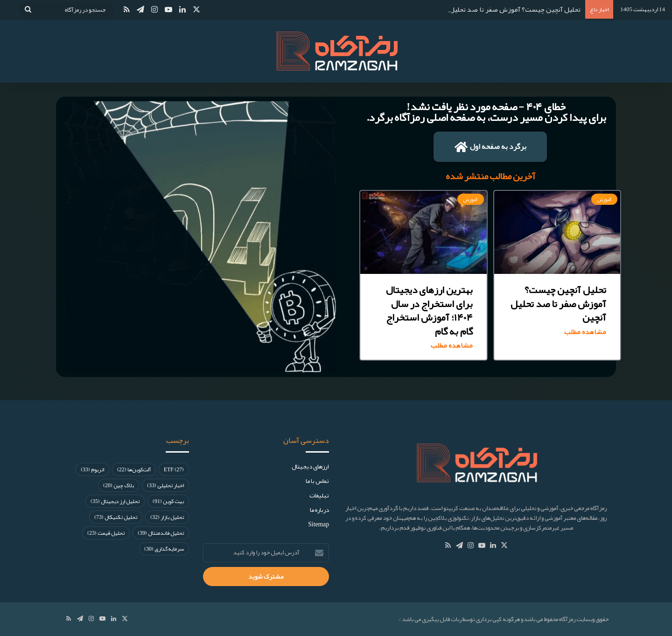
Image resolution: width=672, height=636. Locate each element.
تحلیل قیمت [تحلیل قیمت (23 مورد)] (106, 533)
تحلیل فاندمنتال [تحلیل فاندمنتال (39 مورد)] (161, 533)
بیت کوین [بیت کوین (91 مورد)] (168, 501)
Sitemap (318, 524)
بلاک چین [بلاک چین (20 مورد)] (119, 485)
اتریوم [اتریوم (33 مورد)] (92, 469)
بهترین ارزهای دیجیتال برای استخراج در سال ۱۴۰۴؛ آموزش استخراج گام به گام (429, 310)
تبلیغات (319, 495)
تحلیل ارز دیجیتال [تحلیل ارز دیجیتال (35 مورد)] (115, 501)
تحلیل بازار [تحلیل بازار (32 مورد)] (167, 517)
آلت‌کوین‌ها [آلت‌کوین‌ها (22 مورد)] (134, 469)
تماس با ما (317, 481)
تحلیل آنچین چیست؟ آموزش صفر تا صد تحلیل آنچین (506, 9)
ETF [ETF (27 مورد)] (174, 469)
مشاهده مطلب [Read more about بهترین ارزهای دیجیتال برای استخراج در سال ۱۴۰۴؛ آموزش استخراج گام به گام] (452, 346)
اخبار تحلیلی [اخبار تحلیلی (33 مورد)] (165, 485)
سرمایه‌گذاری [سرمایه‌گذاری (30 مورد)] (164, 549)
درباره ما (319, 510)
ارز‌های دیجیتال (310, 466)
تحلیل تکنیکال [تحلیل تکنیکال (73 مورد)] (116, 517)
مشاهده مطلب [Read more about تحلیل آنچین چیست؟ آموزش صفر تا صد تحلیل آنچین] (585, 332)
